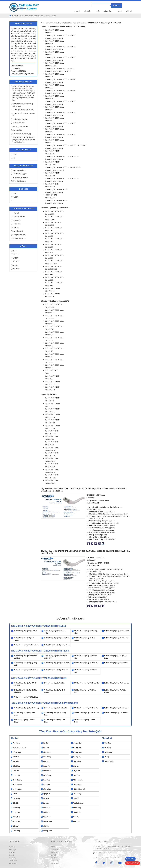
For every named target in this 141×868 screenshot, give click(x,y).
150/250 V (15, 254)
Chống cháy (16, 224)
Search (116, 5)
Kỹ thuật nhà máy (18, 123)
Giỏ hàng (12, 852)
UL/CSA (14, 197)
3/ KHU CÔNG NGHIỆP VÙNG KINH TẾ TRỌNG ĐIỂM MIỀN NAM (39, 678)
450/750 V (15, 269)
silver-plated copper (18, 181)
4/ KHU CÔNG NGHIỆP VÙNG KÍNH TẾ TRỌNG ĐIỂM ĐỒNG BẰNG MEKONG (45, 703)
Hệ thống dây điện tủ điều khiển (22, 110)
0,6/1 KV (14, 258)
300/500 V (15, 265)
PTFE (13, 154)
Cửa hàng (13, 850)
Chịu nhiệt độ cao (18, 217)
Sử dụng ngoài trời (18, 238)
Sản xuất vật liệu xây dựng (21, 134)
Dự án (120, 11)
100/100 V (15, 262)
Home (14, 16)
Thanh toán (13, 861)
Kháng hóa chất (17, 231)
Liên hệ (129, 11)
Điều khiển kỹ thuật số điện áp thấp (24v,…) (22, 105)
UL (13, 201)
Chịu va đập (16, 220)
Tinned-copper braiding (19, 177)
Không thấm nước (18, 235)
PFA (13, 158)
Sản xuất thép (16, 130)
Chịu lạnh (15, 213)
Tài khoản (13, 858)
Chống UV (15, 228)
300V (13, 251)
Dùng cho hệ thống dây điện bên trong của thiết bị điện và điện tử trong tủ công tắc (23, 140)
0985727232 (133, 863)
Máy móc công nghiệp (19, 126)
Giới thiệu (87, 11)
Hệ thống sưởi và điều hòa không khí (23, 114)
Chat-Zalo (130, 859)
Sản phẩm (108, 11)
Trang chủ (76, 11)
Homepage (13, 863)
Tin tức (97, 11)
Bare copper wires (18, 170)
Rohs (13, 193)
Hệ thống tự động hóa (19, 119)
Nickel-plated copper (19, 174)
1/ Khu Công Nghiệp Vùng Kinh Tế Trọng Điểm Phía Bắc (39, 626)
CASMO (20, 16)
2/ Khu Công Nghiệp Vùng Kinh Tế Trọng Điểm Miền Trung (40, 651)
